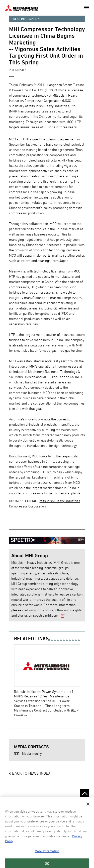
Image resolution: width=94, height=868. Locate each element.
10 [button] (76, 640)
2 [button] (52, 640)
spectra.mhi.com (46, 615)
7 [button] (67, 640)
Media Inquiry (32, 753)
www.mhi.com (39, 610)
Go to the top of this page (85, 793)
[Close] (88, 817)
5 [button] (61, 640)
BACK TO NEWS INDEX (31, 773)
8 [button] (70, 640)
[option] (50, 681)
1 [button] (49, 640)
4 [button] (58, 640)
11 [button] (79, 640)
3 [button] (55, 640)
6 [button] (64, 640)
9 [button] (73, 640)
